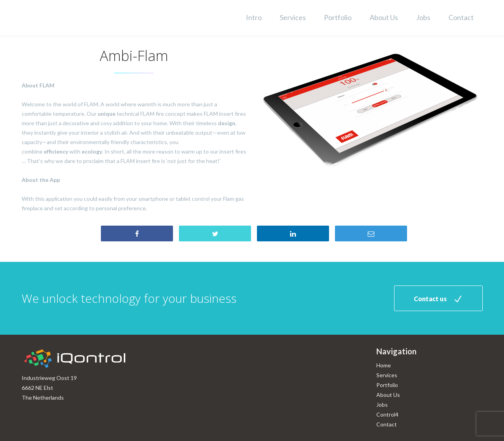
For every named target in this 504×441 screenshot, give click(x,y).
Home (384, 365)
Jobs (423, 17)
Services (293, 17)
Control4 (387, 414)
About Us (384, 17)
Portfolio (338, 17)
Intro (254, 17)
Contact (461, 17)
